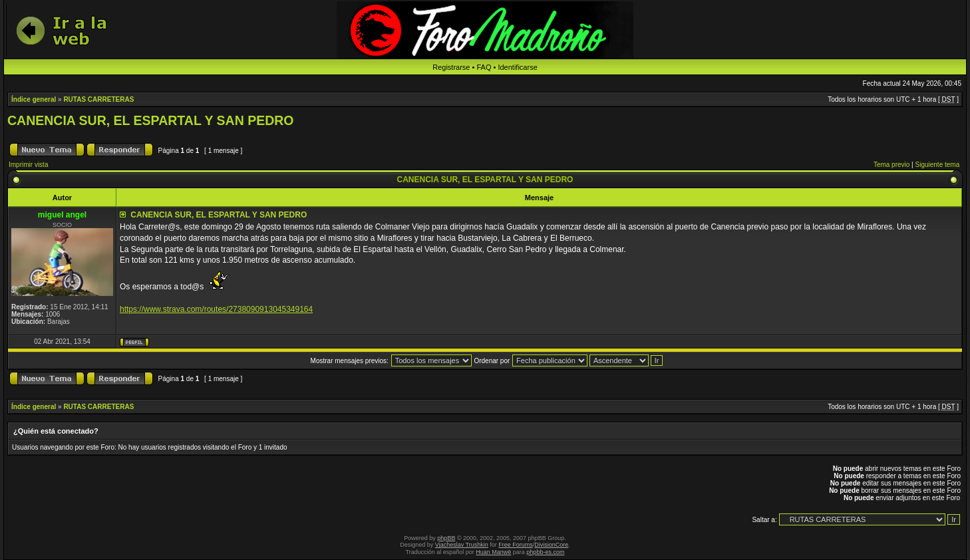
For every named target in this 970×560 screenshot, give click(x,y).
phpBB (446, 538)
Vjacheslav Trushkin (462, 545)
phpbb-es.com (545, 552)
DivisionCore (551, 545)
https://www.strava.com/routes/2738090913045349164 (216, 309)
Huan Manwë (493, 552)
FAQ (484, 67)
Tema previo (891, 165)
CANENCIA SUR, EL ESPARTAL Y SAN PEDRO (151, 120)
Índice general (34, 99)
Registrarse (451, 67)
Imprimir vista (28, 165)
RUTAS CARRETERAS (98, 99)
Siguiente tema (938, 165)
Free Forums (516, 545)
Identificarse (517, 67)
